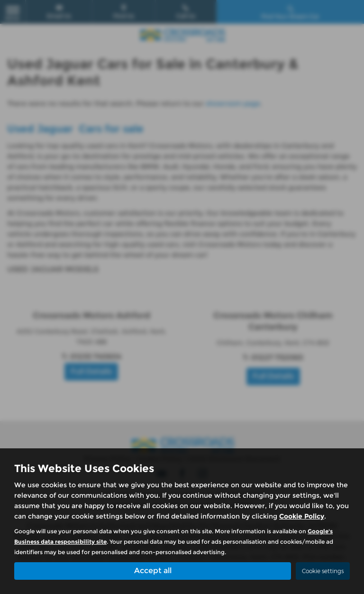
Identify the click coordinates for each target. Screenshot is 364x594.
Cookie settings (323, 571)
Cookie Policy (302, 516)
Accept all (153, 571)
